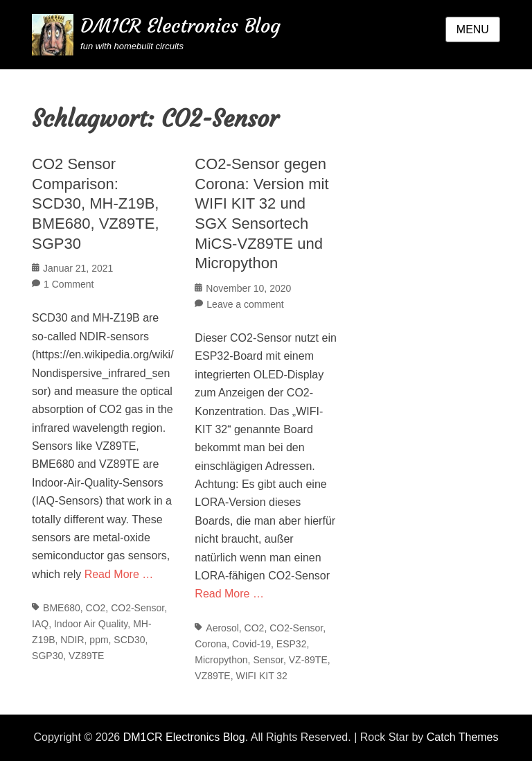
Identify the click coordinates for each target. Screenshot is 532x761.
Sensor (268, 660)
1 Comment (69, 284)
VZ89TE (86, 656)
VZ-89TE (308, 660)
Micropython (221, 660)
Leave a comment (245, 304)
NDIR (72, 640)
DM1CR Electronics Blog (180, 26)
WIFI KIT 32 (261, 676)
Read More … (119, 574)
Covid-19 (251, 644)
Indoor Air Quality (91, 624)
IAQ (40, 624)
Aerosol (222, 628)
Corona (211, 644)
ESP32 (292, 644)
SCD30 (129, 640)
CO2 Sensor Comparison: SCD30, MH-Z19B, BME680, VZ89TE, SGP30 (95, 203)
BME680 (62, 608)
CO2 (96, 608)
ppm (99, 640)
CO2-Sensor (138, 608)
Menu (473, 29)
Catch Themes (463, 737)
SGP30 (47, 656)
